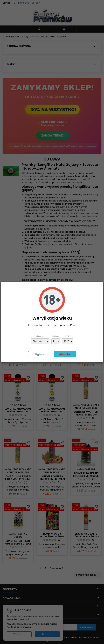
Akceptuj (65, 354)
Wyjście (39, 354)
